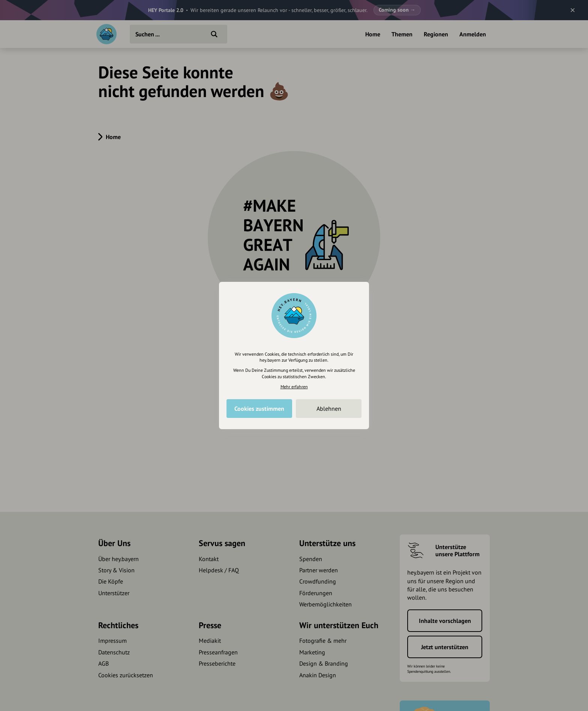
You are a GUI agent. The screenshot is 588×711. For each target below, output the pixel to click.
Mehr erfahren (294, 387)
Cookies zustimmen (259, 409)
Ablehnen (329, 409)
